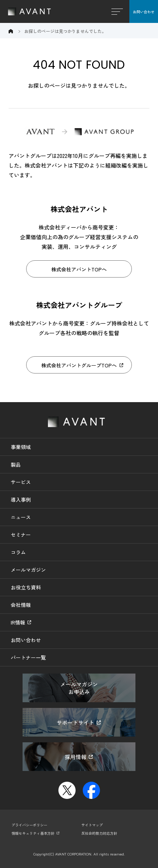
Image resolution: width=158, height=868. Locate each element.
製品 (16, 464)
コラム (18, 552)
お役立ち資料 (26, 587)
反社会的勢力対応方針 (99, 833)
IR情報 (18, 622)
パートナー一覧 (28, 657)
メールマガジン (28, 570)
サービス (21, 482)
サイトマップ (92, 825)
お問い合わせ (144, 12)
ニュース (21, 517)
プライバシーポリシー (29, 825)
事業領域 (21, 447)
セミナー (21, 535)
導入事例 (21, 500)
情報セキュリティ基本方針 (33, 833)
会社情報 (21, 605)
